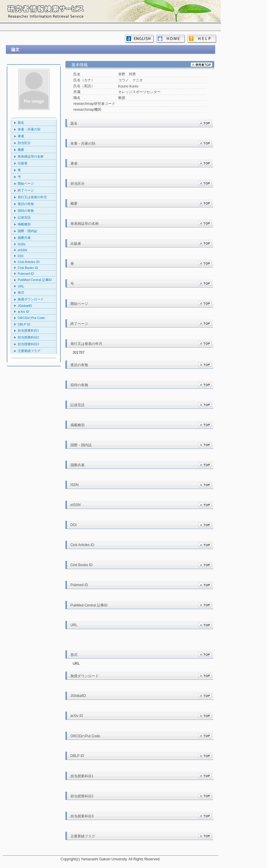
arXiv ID (23, 312)
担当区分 (24, 143)
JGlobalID (25, 306)
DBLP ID (24, 324)
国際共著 (24, 238)
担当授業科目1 (28, 330)
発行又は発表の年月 (32, 197)
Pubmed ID (26, 274)
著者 (21, 136)
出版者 (23, 163)
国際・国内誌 (27, 231)
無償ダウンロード (31, 299)
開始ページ (26, 183)
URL (21, 286)
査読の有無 (26, 204)
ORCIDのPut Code (31, 318)
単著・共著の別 (29, 129)
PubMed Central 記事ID (35, 280)
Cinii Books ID (28, 268)
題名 (21, 123)
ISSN (22, 244)
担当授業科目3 (28, 344)
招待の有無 (26, 211)
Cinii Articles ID (29, 262)
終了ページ (26, 190)
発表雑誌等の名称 (31, 156)
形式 (21, 292)
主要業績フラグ (29, 351)
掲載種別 (24, 224)
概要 (21, 150)
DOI (21, 256)
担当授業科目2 (28, 337)
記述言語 (24, 217)
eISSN (22, 250)
